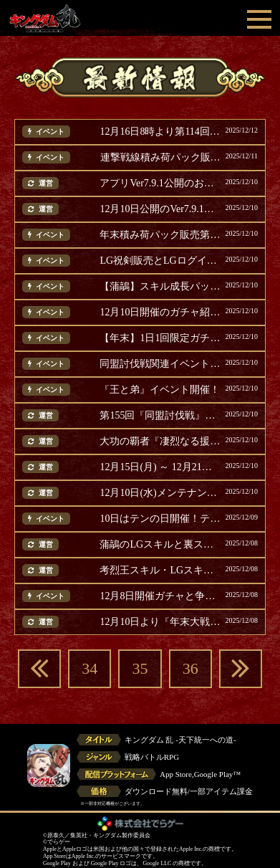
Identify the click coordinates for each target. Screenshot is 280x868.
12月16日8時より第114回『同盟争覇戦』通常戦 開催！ (160, 132)
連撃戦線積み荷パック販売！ (161, 158)
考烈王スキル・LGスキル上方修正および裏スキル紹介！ (160, 571)
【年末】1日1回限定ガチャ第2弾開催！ (160, 338)
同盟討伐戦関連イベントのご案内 (160, 364)
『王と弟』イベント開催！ (160, 390)
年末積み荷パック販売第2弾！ (160, 235)
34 (90, 668)
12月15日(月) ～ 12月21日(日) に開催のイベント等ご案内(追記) (160, 467)
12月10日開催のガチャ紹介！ (160, 313)
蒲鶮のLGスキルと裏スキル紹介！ (160, 545)
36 (190, 668)
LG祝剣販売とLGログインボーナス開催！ (160, 261)
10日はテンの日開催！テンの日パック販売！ (160, 519)
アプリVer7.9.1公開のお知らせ (160, 183)
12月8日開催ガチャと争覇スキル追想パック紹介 (160, 596)
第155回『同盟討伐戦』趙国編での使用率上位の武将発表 (160, 416)
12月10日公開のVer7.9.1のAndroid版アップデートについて (160, 209)
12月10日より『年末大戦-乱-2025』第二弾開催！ (160, 622)
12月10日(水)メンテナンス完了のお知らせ (160, 493)
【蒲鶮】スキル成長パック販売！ (160, 287)
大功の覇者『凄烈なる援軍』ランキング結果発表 (160, 442)
